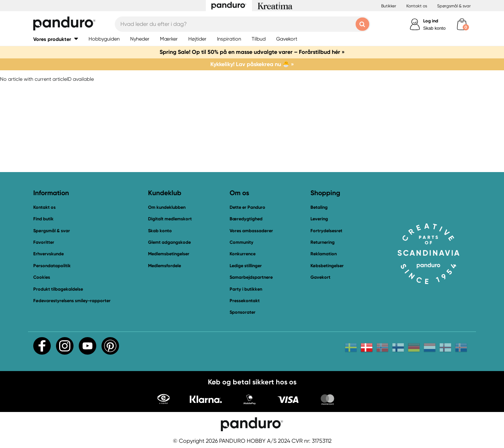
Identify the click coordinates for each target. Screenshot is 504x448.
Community (241, 242)
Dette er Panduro (247, 207)
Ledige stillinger (246, 266)
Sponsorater (243, 312)
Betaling (319, 207)
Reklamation (324, 254)
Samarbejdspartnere (251, 277)
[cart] (462, 24)
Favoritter (44, 242)
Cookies (42, 277)
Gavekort (320, 277)
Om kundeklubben (167, 207)
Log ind (431, 21)
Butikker (389, 6)
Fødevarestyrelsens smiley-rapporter (72, 301)
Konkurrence (243, 254)
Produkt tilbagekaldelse (58, 289)
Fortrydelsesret (326, 231)
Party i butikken (246, 289)
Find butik (43, 219)
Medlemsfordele (164, 266)
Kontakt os (417, 6)
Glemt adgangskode (169, 242)
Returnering (323, 242)
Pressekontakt (245, 301)
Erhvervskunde (48, 254)
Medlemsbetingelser (169, 254)
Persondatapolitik (52, 266)
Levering (319, 219)
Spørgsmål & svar (454, 6)
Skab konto (434, 28)
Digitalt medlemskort (170, 219)
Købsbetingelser (327, 266)
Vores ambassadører (251, 231)
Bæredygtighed (246, 219)
